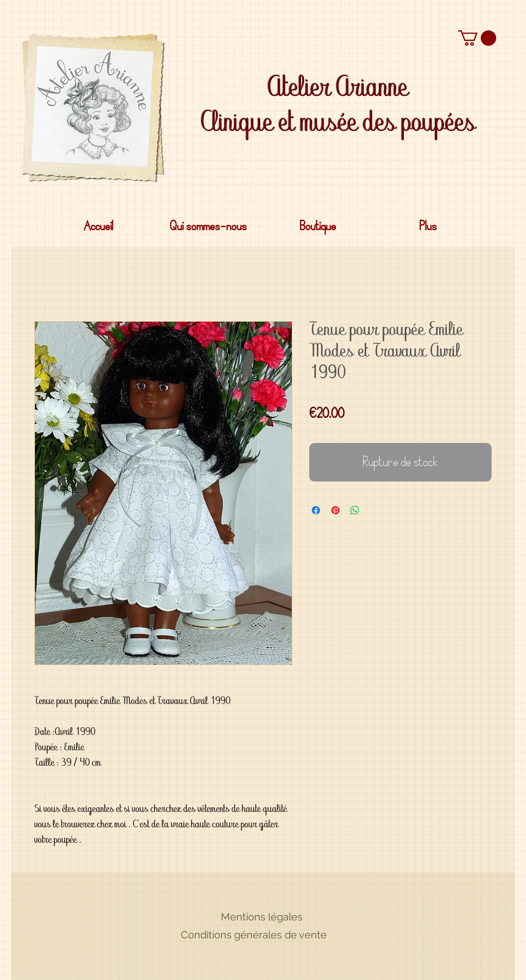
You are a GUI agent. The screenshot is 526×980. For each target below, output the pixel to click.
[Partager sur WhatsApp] (355, 510)
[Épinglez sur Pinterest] (335, 510)
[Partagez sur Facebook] (316, 510)
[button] (477, 38)
